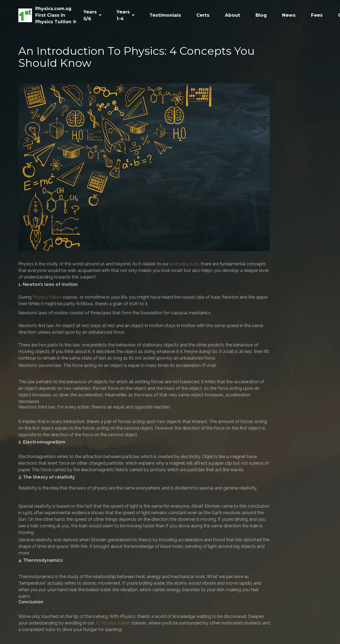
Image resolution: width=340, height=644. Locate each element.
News (289, 15)
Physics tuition (47, 301)
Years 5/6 (90, 15)
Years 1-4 (123, 15)
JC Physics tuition (113, 629)
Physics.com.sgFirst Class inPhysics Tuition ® (56, 15)
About (233, 15)
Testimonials (165, 15)
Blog (261, 15)
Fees (317, 15)
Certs (203, 15)
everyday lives (184, 270)
